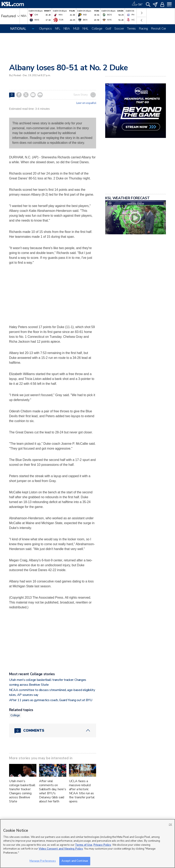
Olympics (45, 29)
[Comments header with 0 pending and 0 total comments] (53, 730)
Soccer (119, 29)
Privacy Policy (102, 845)
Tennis (131, 29)
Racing (143, 29)
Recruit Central (161, 29)
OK (170, 825)
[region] (87, 843)
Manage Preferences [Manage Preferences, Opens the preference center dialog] (43, 861)
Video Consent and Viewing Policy (61, 849)
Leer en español (86, 103)
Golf (108, 29)
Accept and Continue (75, 861)
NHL (85, 29)
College (97, 29)
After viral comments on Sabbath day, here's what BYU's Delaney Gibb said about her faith (53, 791)
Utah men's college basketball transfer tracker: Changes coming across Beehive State (22, 791)
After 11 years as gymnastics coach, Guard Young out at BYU (51, 700)
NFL (58, 29)
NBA (67, 29)
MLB (76, 29)
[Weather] (137, 4)
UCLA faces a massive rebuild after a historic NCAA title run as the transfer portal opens (82, 791)
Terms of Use (84, 845)
